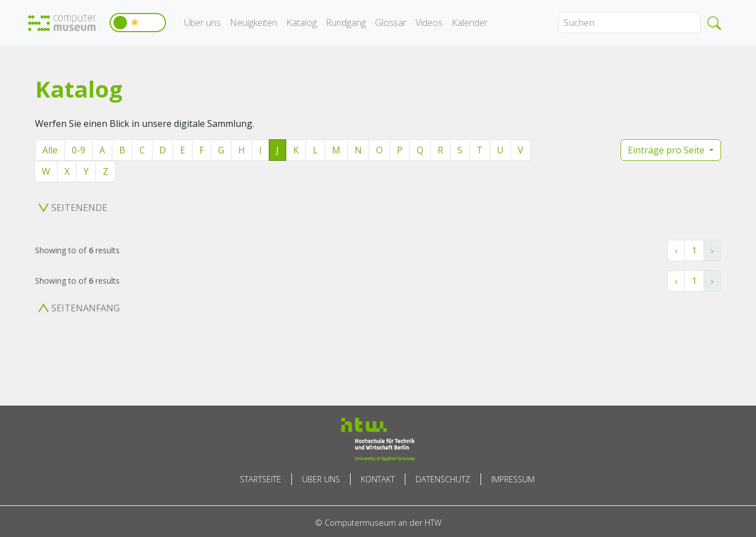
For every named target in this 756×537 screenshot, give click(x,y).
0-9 (78, 150)
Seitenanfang (79, 308)
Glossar (391, 23)
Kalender (470, 23)
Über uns (202, 23)
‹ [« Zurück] (676, 250)
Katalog (301, 23)
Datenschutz (443, 479)
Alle (50, 150)
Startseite (261, 479)
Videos (429, 23)
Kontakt (378, 479)
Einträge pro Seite (667, 150)
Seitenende (73, 208)
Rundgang (346, 23)
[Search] (630, 23)
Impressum (513, 479)
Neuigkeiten (254, 23)
